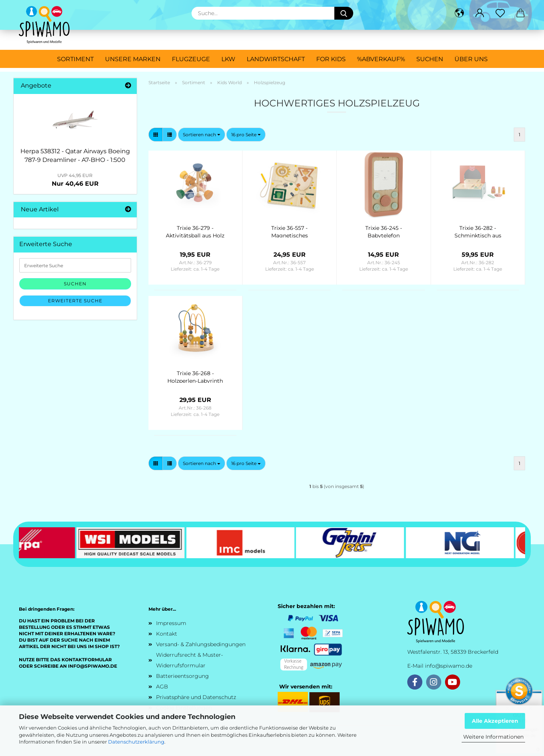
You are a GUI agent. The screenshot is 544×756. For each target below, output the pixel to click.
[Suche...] (344, 13)
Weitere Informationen (493, 737)
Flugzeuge (191, 59)
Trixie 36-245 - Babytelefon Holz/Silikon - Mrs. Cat (384, 231)
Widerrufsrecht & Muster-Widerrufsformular (189, 660)
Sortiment (75, 59)
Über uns (471, 59)
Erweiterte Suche (75, 301)
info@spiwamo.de (449, 666)
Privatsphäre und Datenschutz (196, 697)
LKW (228, 59)
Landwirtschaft (276, 59)
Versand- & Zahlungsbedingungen (201, 644)
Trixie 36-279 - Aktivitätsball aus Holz (195, 231)
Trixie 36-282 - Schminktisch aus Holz (478, 231)
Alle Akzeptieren (495, 721)
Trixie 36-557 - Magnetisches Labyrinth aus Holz (289, 231)
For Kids (331, 59)
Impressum (171, 623)
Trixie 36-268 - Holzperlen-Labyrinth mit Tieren (195, 376)
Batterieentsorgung (182, 676)
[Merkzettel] (500, 13)
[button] (459, 13)
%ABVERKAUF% (381, 59)
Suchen (430, 59)
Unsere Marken (133, 59)
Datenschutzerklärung (136, 742)
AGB (162, 687)
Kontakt (167, 634)
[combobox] (202, 135)
